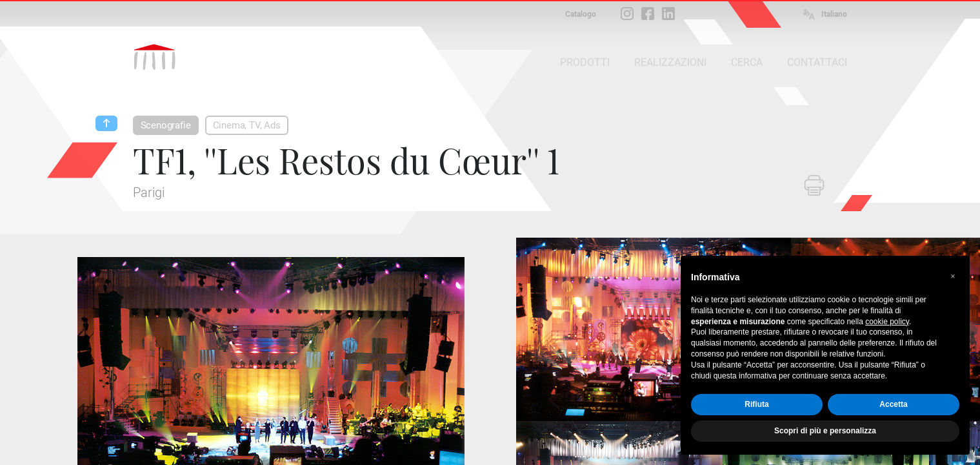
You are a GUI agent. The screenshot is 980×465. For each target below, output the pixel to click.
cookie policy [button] (887, 322)
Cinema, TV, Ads (247, 125)
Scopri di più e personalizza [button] (825, 431)
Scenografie (166, 125)
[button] (953, 276)
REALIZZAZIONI (670, 62)
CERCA (747, 62)
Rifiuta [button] (756, 404)
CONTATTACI (817, 62)
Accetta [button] (893, 404)
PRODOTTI (585, 62)
